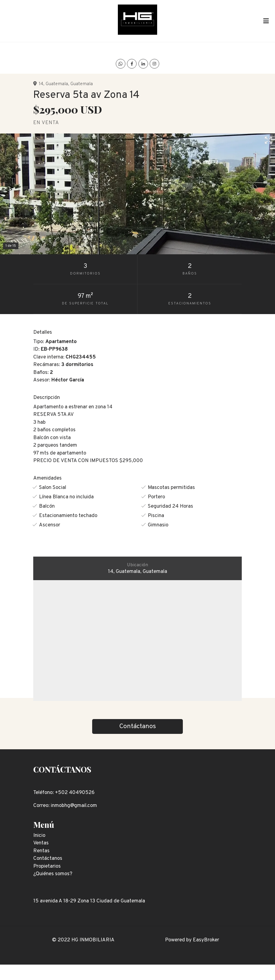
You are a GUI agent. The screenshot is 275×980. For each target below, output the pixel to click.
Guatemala (57, 84)
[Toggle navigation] (266, 21)
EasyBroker (206, 940)
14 (41, 84)
